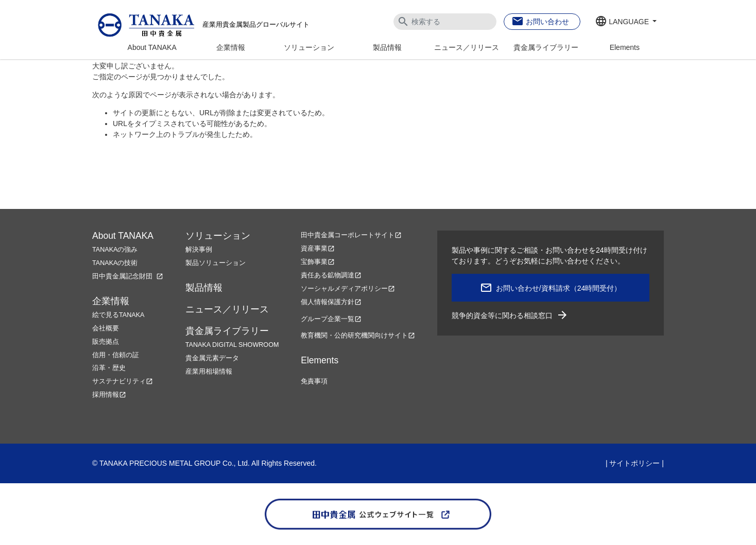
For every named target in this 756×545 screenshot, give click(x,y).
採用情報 (109, 395)
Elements (625, 47)
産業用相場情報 (209, 372)
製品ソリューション (216, 263)
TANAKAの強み (115, 250)
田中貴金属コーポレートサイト (351, 235)
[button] (626, 22)
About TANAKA (152, 47)
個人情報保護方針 (331, 302)
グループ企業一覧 (331, 319)
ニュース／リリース (467, 47)
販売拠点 (106, 342)
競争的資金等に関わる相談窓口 (510, 315)
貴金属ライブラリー (546, 47)
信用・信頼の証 (116, 355)
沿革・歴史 (109, 368)
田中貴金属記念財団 (128, 276)
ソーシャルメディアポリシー (348, 289)
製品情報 (387, 47)
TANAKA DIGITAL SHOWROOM (232, 345)
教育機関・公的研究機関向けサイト (358, 336)
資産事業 (318, 249)
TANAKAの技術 (115, 263)
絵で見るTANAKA (118, 315)
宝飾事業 (318, 262)
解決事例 (199, 250)
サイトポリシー (634, 463)
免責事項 (314, 381)
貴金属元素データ (212, 358)
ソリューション (309, 47)
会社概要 (106, 328)
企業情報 (231, 47)
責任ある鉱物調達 (331, 275)
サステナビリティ (123, 381)
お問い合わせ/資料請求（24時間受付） (559, 288)
